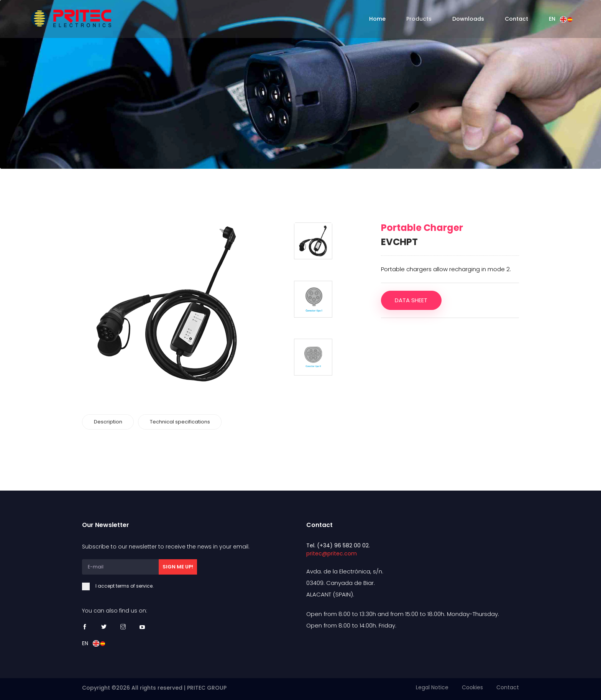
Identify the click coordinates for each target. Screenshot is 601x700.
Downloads (468, 19)
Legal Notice (432, 687)
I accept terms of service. (139, 586)
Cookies (472, 687)
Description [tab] (108, 422)
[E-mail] (120, 567)
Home (377, 19)
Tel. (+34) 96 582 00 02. (338, 545)
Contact (516, 19)
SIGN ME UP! (178, 566)
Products (419, 19)
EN (561, 19)
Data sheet (411, 300)
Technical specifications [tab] (180, 422)
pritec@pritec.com (332, 553)
